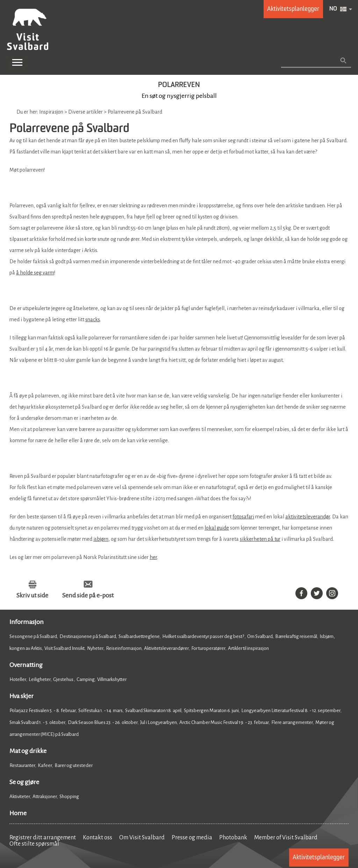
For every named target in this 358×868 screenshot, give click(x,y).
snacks (93, 320)
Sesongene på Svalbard (33, 636)
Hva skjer (22, 696)
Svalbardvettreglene (139, 636)
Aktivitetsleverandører (166, 648)
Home (18, 813)
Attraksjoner (45, 797)
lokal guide (217, 528)
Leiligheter (40, 679)
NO (333, 9)
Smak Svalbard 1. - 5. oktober (37, 722)
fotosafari (243, 517)
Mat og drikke (28, 751)
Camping (86, 679)
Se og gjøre (24, 782)
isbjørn (101, 539)
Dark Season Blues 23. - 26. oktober (103, 722)
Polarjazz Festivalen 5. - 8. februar (43, 711)
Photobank (233, 838)
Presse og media (192, 838)
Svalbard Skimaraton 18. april (153, 711)
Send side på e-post (88, 595)
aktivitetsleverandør (308, 517)
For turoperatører (208, 648)
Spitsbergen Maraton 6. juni (211, 711)
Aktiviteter (20, 797)
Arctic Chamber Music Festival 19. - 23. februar (224, 722)
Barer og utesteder (74, 765)
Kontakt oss (98, 838)
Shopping (70, 797)
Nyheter (95, 648)
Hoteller (18, 679)
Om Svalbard (260, 636)
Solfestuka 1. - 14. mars (101, 711)
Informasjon (27, 622)
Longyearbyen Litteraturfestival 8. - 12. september (291, 711)
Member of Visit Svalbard (286, 838)
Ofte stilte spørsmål (34, 844)
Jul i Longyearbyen (159, 722)
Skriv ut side (32, 595)
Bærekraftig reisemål (296, 636)
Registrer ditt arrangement (43, 838)
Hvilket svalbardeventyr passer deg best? (203, 636)
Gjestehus (64, 679)
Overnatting (26, 665)
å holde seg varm (35, 273)
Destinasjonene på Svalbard (88, 636)
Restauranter (22, 765)
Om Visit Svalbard (142, 838)
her (153, 557)
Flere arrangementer (292, 722)
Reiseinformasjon (124, 648)
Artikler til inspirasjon (248, 648)
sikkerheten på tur (260, 539)
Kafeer (45, 765)
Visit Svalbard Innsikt (65, 648)
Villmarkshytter (112, 679)
